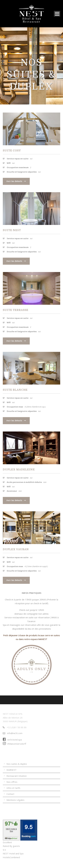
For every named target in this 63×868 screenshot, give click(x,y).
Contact (10, 794)
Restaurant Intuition (17, 776)
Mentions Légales (15, 800)
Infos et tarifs (13, 788)
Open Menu (57, 14)
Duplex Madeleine (19, 470)
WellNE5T (11, 770)
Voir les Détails (16, 181)
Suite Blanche (15, 390)
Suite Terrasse (16, 310)
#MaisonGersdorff (14, 744)
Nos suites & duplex (17, 764)
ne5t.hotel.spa (12, 740)
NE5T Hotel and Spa (13, 853)
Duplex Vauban (16, 549)
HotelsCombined (11, 857)
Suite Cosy (12, 151)
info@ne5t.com (13, 733)
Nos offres (12, 782)
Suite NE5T (12, 230)
